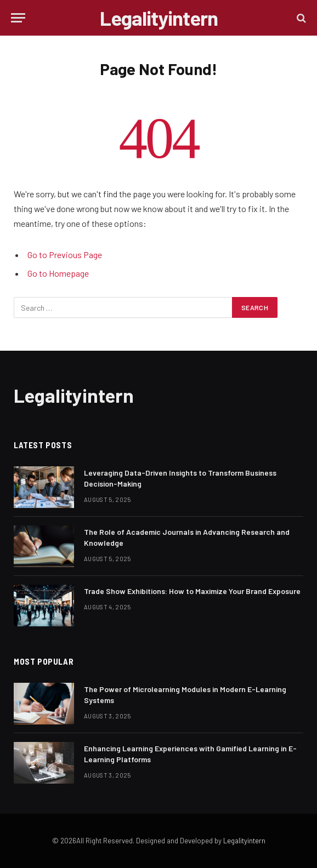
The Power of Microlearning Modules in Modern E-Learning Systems (185, 695)
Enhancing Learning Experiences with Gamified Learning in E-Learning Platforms (190, 754)
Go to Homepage (58, 273)
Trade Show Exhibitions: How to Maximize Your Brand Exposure (192, 591)
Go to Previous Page (65, 255)
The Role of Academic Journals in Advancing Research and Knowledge (187, 537)
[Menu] (18, 18)
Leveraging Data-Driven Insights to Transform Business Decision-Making (180, 478)
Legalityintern (244, 841)
